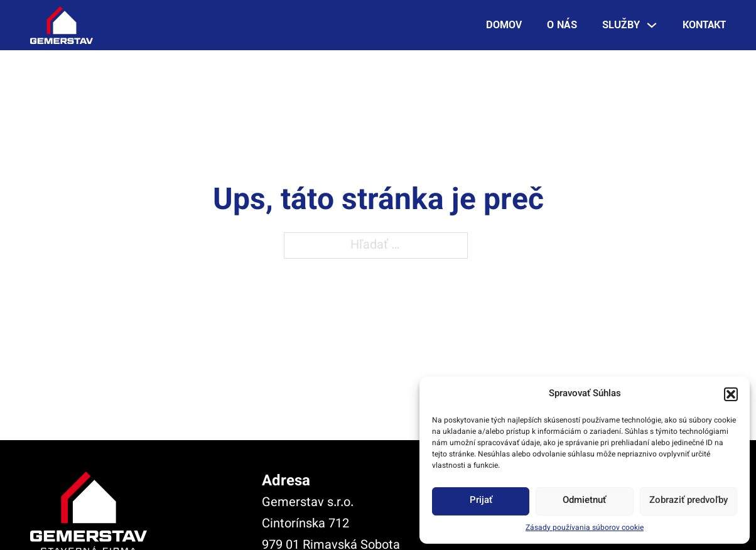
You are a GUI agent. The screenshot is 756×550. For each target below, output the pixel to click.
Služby (621, 25)
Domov (504, 25)
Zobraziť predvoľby (688, 501)
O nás (562, 25)
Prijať (481, 501)
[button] (731, 394)
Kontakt (704, 25)
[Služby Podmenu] (652, 25)
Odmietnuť (584, 501)
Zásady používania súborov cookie (585, 528)
